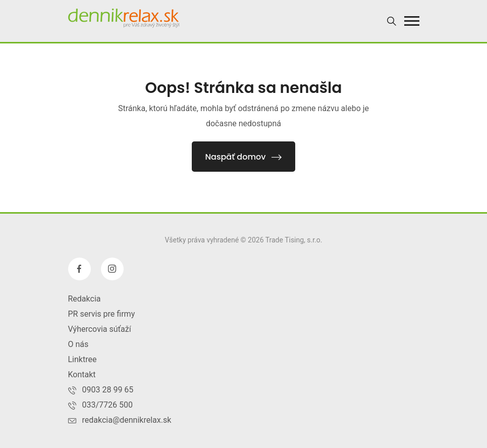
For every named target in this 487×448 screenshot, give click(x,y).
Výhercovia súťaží (100, 329)
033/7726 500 (108, 405)
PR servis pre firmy (102, 314)
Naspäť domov (244, 157)
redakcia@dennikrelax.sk (127, 420)
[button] (412, 21)
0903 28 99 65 (108, 390)
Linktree (83, 359)
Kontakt (82, 375)
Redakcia (85, 299)
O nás (78, 344)
